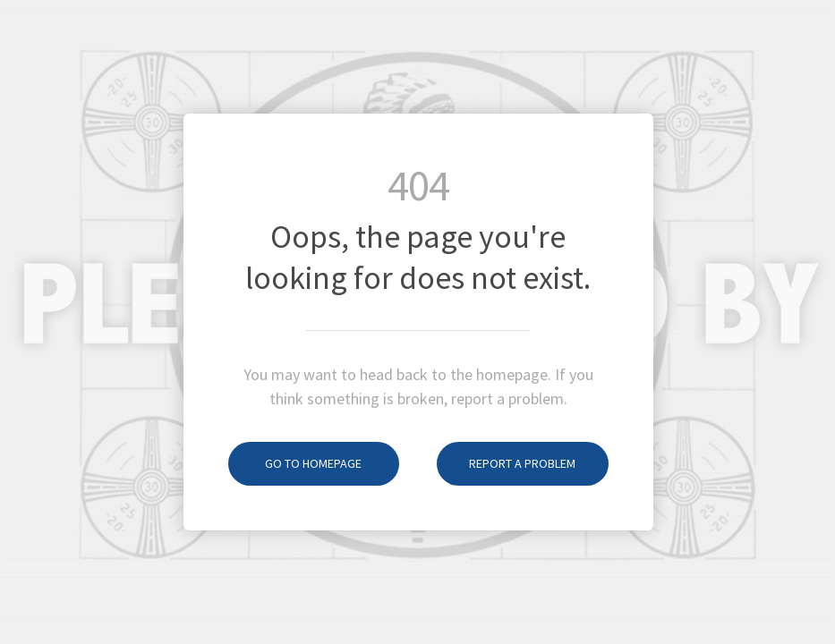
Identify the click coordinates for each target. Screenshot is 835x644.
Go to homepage (295, 463)
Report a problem (506, 463)
